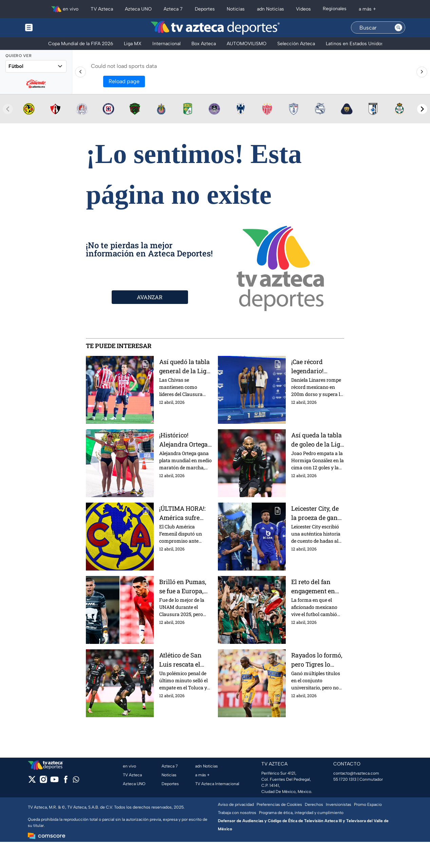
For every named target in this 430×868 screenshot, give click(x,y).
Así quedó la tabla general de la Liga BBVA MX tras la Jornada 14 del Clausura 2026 (184, 366)
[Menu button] (52, 28)
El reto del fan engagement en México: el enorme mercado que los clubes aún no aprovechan (317, 586)
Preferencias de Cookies (279, 804)
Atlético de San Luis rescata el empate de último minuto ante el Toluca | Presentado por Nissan (184, 660)
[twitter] (32, 782)
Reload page (124, 81)
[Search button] (398, 28)
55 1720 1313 (345, 779)
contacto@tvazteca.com (356, 773)
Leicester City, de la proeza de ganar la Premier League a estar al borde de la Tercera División (317, 513)
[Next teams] (422, 109)
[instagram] (43, 782)
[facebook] (66, 782)
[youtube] (54, 782)
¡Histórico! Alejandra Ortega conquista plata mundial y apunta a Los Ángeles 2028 (185, 440)
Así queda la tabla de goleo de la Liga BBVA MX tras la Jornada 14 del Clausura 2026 (317, 440)
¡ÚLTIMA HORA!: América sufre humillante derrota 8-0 (182, 513)
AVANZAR (150, 297)
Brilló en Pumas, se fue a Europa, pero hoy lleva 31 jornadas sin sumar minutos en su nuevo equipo (185, 586)
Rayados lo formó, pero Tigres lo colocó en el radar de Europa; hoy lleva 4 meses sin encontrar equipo (317, 660)
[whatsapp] (76, 781)
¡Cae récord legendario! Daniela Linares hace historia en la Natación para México (318, 366)
